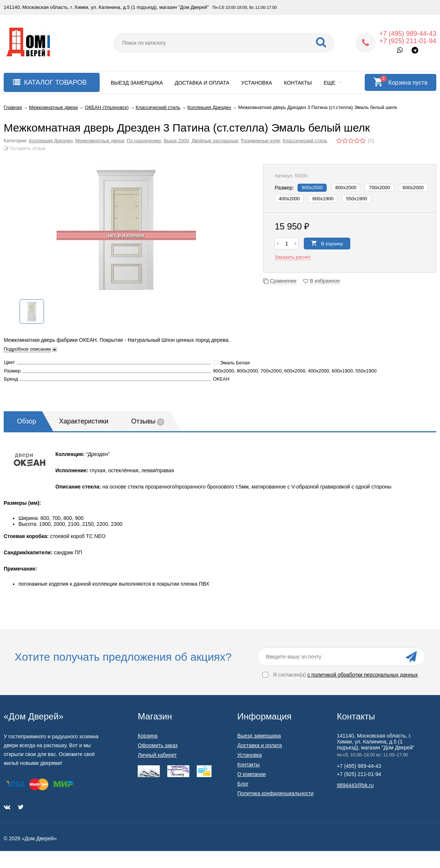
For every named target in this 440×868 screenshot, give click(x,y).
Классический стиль (305, 141)
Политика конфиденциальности (276, 793)
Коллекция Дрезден (51, 141)
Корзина (147, 736)
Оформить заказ (158, 745)
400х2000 (289, 199)
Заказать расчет (293, 257)
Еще (333, 83)
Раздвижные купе (260, 141)
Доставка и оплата (202, 83)
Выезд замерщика (137, 83)
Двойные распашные (215, 141)
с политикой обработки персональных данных (363, 675)
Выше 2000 (176, 141)
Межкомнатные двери (100, 141)
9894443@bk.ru (355, 785)
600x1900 (323, 199)
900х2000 (312, 188)
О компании (252, 774)
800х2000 (346, 188)
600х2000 (413, 188)
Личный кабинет (157, 755)
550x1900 (356, 199)
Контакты (298, 83)
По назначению (144, 141)
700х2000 (379, 188)
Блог (243, 784)
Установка (257, 83)
